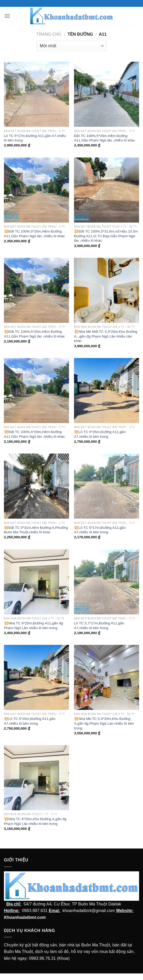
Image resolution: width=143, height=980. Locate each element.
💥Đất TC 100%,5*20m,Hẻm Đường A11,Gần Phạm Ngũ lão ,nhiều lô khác (35, 234)
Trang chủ (49, 34)
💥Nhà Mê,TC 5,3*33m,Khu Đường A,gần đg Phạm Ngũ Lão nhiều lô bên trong (104, 723)
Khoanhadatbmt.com (25, 917)
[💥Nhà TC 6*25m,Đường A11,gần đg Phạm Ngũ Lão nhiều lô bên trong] (36, 582)
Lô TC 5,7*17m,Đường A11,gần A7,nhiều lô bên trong (99, 626)
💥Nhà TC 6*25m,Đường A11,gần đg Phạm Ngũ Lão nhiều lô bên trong (33, 626)
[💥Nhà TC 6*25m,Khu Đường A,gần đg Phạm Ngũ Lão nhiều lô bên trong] (36, 778)
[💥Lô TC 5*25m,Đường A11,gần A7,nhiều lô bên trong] (107, 391)
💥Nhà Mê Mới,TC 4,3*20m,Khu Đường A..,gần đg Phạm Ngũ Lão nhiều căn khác (106, 336)
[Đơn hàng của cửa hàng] (71, 46)
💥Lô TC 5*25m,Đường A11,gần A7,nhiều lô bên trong (100, 434)
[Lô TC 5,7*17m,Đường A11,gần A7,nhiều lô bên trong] (107, 582)
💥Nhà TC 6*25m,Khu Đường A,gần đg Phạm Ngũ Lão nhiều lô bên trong (35, 821)
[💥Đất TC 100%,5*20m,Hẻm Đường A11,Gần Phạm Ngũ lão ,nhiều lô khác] (36, 190)
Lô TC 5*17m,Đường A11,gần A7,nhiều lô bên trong (35, 138)
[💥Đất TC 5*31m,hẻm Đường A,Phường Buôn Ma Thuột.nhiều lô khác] (36, 486)
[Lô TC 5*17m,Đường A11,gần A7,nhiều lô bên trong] (36, 94)
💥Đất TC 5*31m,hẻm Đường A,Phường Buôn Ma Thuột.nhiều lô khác (36, 530)
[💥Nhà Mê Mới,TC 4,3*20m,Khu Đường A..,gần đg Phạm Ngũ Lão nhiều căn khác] (107, 290)
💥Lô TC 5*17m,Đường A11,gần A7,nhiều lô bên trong (100, 530)
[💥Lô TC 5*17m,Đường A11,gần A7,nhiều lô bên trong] (107, 486)
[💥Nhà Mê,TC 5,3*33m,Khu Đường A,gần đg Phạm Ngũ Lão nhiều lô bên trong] (107, 677)
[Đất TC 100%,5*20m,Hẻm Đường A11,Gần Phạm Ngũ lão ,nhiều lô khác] (107, 94)
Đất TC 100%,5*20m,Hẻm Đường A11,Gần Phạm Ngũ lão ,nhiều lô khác (105, 138)
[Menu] (7, 16)
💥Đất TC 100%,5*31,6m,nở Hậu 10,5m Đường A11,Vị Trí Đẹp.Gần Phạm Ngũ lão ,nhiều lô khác (106, 236)
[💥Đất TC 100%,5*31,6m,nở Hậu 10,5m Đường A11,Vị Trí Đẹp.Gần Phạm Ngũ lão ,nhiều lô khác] (107, 190)
